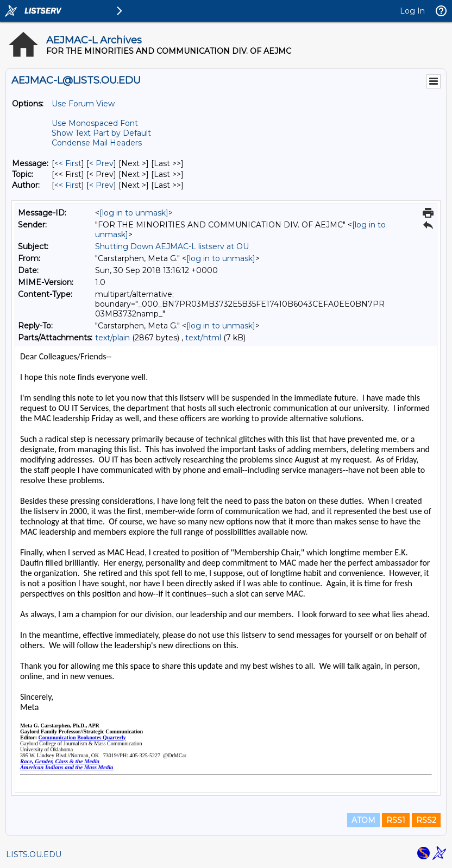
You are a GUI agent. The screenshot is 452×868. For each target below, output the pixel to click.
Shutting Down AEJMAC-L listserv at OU (172, 246)
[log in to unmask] (134, 213)
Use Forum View (83, 104)
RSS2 (426, 820)
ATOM (363, 820)
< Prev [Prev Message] (101, 163)
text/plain (112, 338)
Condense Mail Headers (97, 143)
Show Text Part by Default (101, 133)
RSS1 (396, 820)
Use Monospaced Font (95, 123)
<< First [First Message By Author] (68, 185)
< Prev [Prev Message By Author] (101, 185)
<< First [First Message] (68, 163)
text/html (203, 338)
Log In (412, 11)
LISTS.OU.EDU (34, 854)
